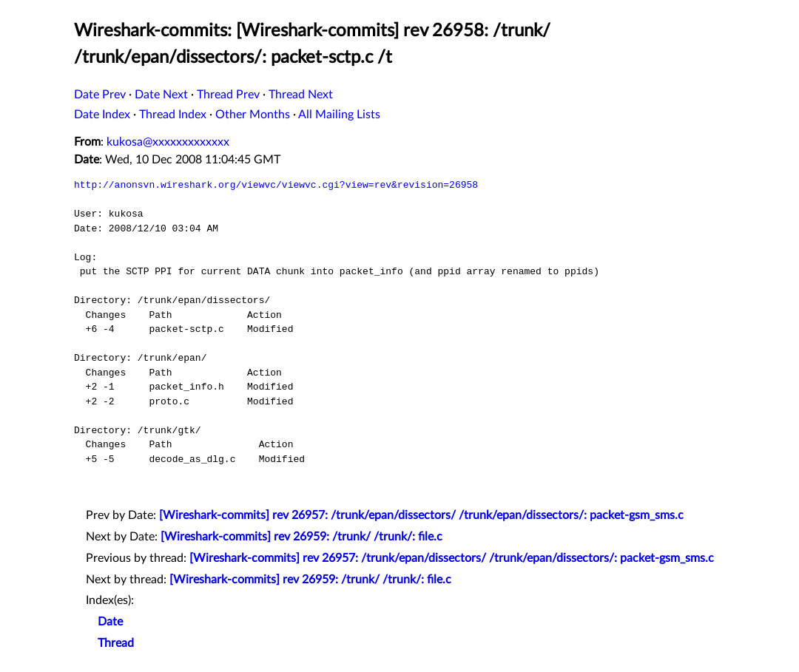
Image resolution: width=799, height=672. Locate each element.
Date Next (161, 95)
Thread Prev (228, 95)
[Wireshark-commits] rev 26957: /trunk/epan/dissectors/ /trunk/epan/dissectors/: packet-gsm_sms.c (421, 515)
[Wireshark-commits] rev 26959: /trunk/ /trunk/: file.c (301, 537)
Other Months (253, 115)
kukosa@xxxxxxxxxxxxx (168, 142)
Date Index (102, 115)
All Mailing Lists (339, 115)
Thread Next (301, 95)
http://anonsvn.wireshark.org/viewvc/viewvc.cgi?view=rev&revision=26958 (276, 185)
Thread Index (173, 115)
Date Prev (100, 95)
